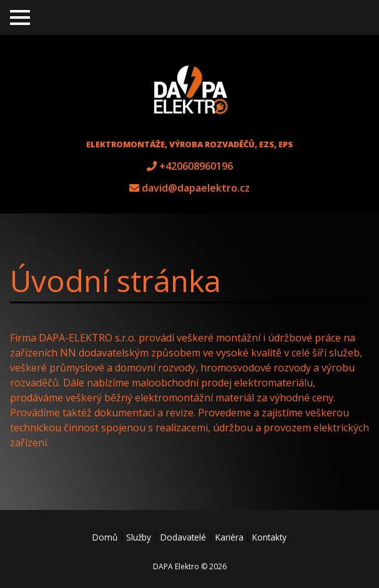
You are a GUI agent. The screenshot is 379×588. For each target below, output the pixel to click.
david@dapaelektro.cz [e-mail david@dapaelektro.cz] (196, 188)
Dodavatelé (183, 537)
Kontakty (269, 537)
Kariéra (229, 537)
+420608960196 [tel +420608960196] (196, 166)
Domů (105, 537)
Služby (139, 537)
